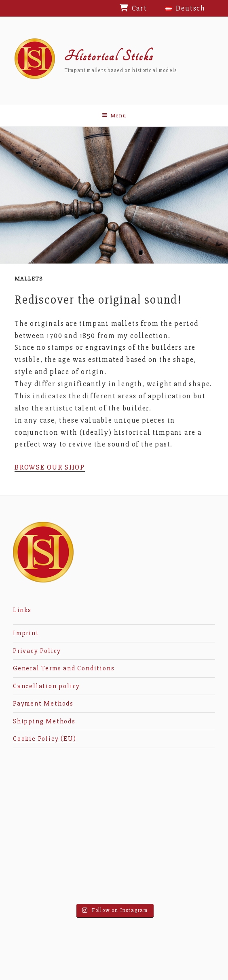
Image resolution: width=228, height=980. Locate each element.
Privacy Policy (37, 651)
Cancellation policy (46, 686)
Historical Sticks (109, 56)
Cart (139, 8)
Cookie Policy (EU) (44, 739)
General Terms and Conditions (64, 668)
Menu (114, 116)
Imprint (26, 633)
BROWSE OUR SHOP (50, 467)
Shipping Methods (44, 721)
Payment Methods (43, 704)
